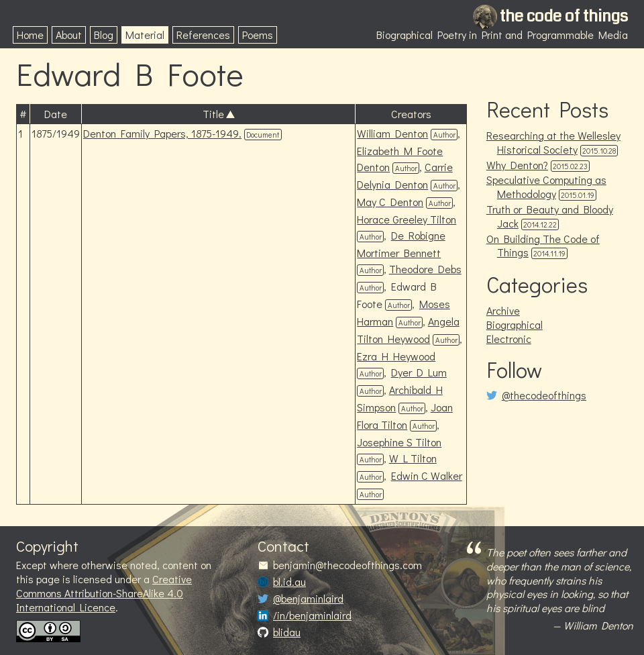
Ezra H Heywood (396, 356)
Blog (104, 35)
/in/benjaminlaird (312, 615)
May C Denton (390, 202)
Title (213, 114)
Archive (503, 310)
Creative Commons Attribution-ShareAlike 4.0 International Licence (104, 593)
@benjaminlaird (308, 599)
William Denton (392, 133)
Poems (258, 35)
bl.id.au (289, 582)
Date (56, 114)
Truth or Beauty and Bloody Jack (550, 216)
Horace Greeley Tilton (407, 219)
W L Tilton (413, 458)
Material (145, 35)
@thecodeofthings (544, 395)
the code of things (564, 16)
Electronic (509, 339)
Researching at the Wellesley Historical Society (553, 142)
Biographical (515, 324)
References (203, 35)
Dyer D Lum (419, 372)
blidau (287, 632)
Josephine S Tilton (399, 442)
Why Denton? (517, 165)
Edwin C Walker (427, 475)
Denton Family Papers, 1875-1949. (162, 133)
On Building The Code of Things (543, 246)
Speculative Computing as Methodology (546, 187)
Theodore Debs (425, 269)
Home (30, 35)
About (69, 35)
